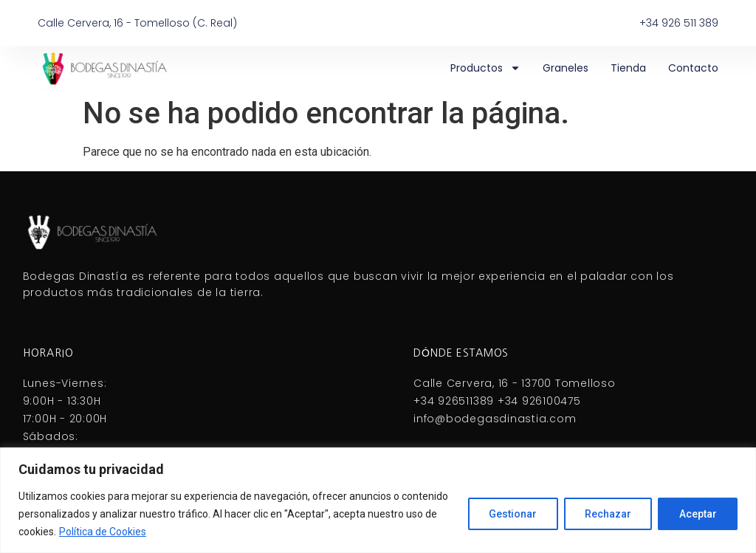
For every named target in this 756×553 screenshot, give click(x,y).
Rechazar (606, 514)
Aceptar (697, 514)
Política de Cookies (103, 532)
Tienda (628, 68)
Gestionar (511, 514)
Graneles (566, 68)
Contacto (693, 68)
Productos (485, 68)
